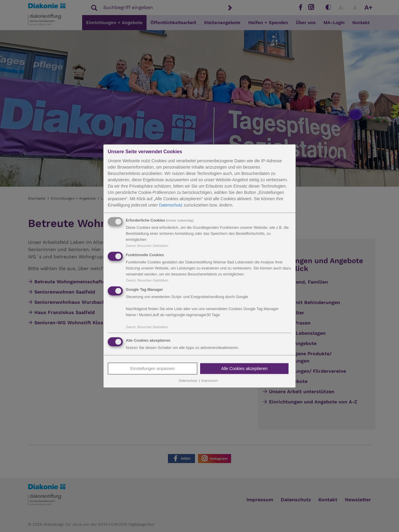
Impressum (210, 381)
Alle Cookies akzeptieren (244, 369)
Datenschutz (171, 205)
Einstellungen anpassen (153, 369)
